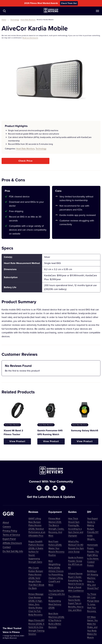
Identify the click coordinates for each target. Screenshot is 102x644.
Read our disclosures (30, 38)
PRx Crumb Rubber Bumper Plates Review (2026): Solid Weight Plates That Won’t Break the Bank (36, 578)
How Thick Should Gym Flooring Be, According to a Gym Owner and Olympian (76, 527)
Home (4, 20)
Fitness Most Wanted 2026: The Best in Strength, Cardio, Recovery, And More (56, 527)
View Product (17, 441)
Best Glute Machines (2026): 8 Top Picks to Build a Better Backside (56, 620)
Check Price (25, 161)
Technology (15, 20)
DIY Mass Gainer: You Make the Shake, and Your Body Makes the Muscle (92, 627)
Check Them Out (69, 3)
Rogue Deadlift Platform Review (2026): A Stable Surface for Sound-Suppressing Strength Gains (36, 552)
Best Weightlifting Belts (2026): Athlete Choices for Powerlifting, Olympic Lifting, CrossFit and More (56, 573)
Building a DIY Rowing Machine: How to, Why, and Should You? (93, 580)
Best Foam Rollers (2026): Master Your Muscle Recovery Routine (56, 548)
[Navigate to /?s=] (4, 11)
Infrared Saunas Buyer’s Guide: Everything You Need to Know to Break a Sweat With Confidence (76, 582)
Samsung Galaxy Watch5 (85, 430)
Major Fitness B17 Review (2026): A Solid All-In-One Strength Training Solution (36, 627)
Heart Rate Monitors (28, 20)
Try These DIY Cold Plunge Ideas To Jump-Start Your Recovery (93, 602)
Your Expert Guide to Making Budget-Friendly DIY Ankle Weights (93, 529)
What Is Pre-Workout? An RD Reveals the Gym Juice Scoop (76, 547)
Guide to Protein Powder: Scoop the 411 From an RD (76, 563)
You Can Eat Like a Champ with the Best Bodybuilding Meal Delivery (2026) (57, 599)
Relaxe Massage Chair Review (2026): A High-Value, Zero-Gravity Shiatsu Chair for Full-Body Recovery (36, 604)
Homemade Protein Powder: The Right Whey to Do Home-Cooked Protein (93, 555)
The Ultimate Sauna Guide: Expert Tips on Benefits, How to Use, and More (76, 603)
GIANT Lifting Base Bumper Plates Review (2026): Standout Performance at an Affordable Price (37, 527)
